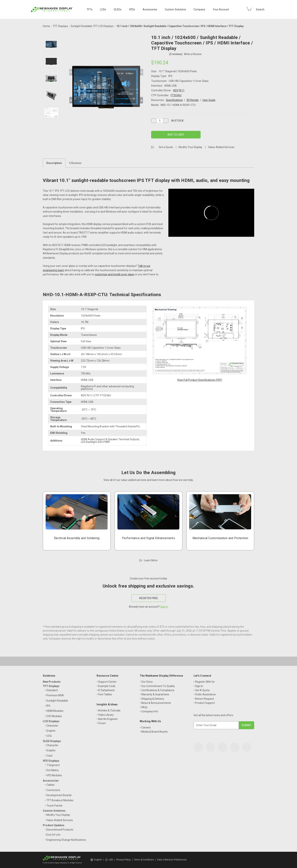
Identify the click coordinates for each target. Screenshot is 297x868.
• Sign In (198, 686)
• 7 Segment (52, 765)
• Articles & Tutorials (109, 710)
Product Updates (54, 825)
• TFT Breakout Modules (59, 800)
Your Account (221, 9)
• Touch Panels (54, 806)
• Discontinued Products (59, 830)
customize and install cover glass (114, 274)
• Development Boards (58, 795)
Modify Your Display (190, 147)
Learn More (151, 560)
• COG (48, 736)
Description (54, 163)
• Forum (101, 723)
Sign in (164, 607)
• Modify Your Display (57, 815)
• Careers (145, 727)
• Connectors (53, 790)
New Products (52, 682)
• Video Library (105, 715)
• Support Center (107, 682)
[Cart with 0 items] (249, 9)
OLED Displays (52, 741)
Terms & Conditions (144, 860)
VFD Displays (51, 761)
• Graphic (50, 731)
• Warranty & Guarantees (154, 694)
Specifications (174, 100)
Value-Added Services (221, 147)
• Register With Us (204, 682)
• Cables (50, 785)
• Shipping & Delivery (152, 699)
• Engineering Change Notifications (65, 840)
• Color (49, 756)
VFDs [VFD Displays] (132, 9)
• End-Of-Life (53, 835)
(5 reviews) (176, 54)
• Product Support (204, 703)
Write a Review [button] (193, 54)
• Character (52, 726)
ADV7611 (179, 90)
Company (199, 9)
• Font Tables (104, 694)
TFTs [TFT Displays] (89, 9)
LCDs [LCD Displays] (103, 9)
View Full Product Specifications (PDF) (200, 380)
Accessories (150, 9)
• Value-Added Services (59, 820)
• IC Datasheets (106, 690)
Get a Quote (166, 147)
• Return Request (204, 699)
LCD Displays (51, 721)
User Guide (209, 100)
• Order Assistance (205, 694)
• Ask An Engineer (107, 719)
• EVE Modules (53, 716)
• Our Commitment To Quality (157, 686)
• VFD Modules (53, 775)
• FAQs (144, 707)
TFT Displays (51, 686)
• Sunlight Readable (57, 701)
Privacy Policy (123, 860)
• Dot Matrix (52, 770)
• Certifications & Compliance (157, 690)
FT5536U (176, 95)
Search (260, 9)
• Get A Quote (202, 690)
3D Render (193, 100)
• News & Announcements (155, 703)
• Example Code (106, 686)
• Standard (51, 690)
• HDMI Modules (54, 711)
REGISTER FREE (149, 598)
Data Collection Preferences (172, 860)
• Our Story (146, 682)
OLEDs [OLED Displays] (118, 9)
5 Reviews (75, 163)
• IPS (48, 706)
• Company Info (149, 711)
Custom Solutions (175, 9)
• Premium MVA (54, 695)
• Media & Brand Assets (154, 732)
